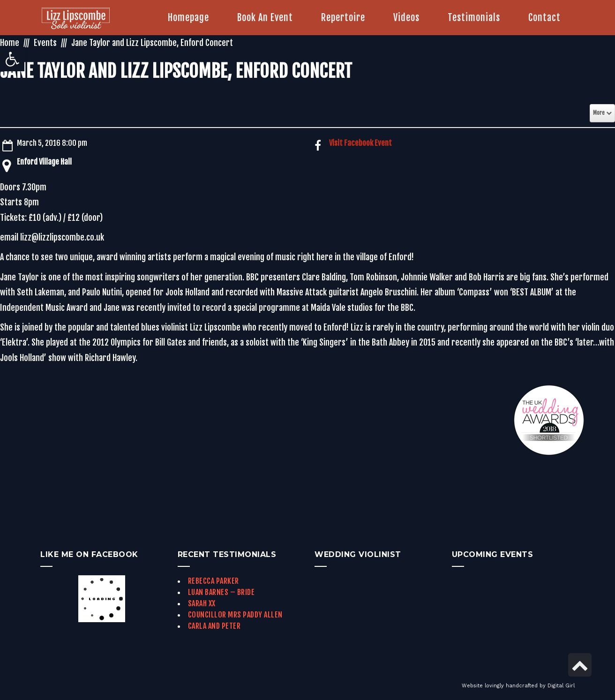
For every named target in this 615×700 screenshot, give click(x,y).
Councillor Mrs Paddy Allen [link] (235, 615)
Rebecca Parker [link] (214, 581)
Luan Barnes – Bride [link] (221, 592)
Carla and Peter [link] (214, 626)
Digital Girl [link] (561, 686)
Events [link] (45, 43)
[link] (12, 59)
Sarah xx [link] (202, 603)
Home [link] (10, 43)
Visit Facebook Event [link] (360, 143)
